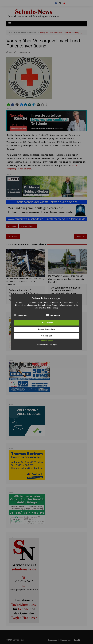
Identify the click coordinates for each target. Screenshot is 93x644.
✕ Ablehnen (46, 336)
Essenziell (20, 315)
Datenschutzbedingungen (46, 345)
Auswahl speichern (46, 329)
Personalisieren (46, 341)
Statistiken (53, 315)
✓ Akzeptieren (46, 323)
